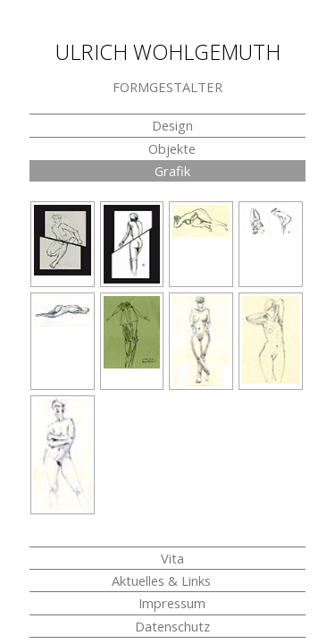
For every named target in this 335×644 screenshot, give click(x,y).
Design (172, 125)
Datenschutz (172, 626)
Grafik (172, 171)
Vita (172, 558)
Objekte (172, 148)
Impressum (172, 603)
